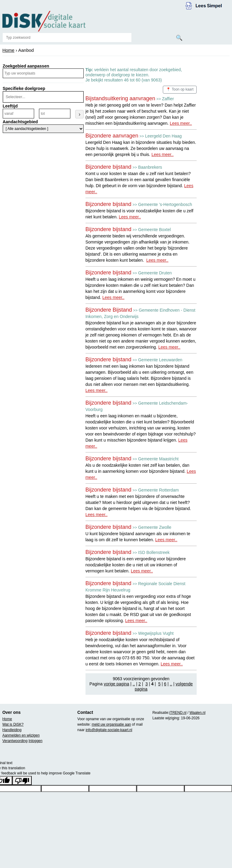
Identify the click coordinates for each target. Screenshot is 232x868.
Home (8, 50)
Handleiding (12, 730)
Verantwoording (15, 741)
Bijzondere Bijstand (109, 310)
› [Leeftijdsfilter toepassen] (79, 114)
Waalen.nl (197, 713)
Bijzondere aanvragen (112, 136)
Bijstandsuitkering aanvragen (120, 98)
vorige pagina (117, 684)
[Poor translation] (22, 780)
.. (134, 684)
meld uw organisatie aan (111, 724)
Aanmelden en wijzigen (21, 735)
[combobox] (43, 97)
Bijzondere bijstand (108, 167)
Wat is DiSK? (13, 724)
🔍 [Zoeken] (179, 38)
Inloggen (35, 741)
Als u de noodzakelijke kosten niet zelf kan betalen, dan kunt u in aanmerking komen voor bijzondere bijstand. (141, 471)
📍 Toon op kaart (180, 89)
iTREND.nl (178, 713)
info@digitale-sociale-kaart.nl (109, 730)
